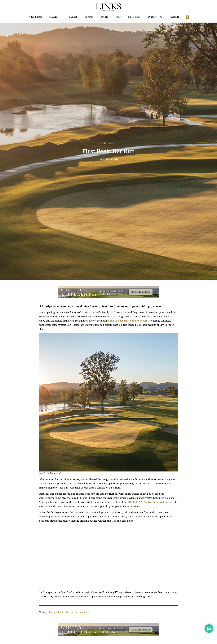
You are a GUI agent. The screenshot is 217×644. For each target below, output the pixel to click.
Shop (118, 17)
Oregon (74, 612)
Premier (73, 17)
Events (104, 17)
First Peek (63, 612)
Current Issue (155, 17)
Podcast (89, 17)
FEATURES (55, 17)
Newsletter (134, 17)
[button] (187, 17)
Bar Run (53, 612)
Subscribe (175, 17)
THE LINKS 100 (35, 17)
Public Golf (85, 612)
